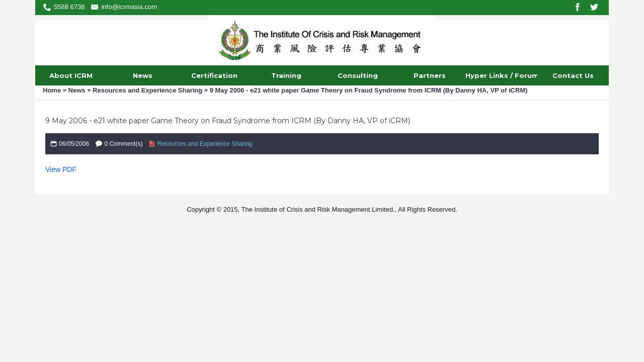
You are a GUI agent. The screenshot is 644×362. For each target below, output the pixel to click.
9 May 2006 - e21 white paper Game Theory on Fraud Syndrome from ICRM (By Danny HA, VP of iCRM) (369, 90)
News (77, 90)
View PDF (61, 169)
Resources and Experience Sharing (147, 90)
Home (52, 90)
